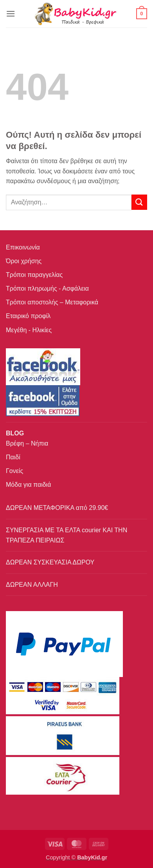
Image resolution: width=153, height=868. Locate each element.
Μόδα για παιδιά (28, 485)
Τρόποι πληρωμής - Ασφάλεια (47, 288)
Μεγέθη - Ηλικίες (29, 330)
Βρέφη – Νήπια (27, 443)
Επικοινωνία (23, 247)
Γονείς (14, 471)
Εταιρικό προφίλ (28, 316)
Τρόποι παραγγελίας (34, 275)
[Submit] (139, 202)
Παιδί (13, 457)
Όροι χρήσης (24, 261)
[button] (11, 14)
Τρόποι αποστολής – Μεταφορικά (52, 302)
